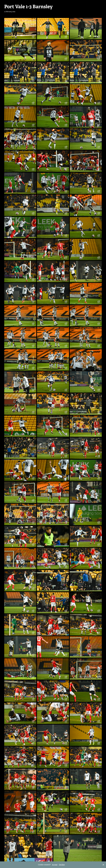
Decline (62, 865)
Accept (55, 865)
